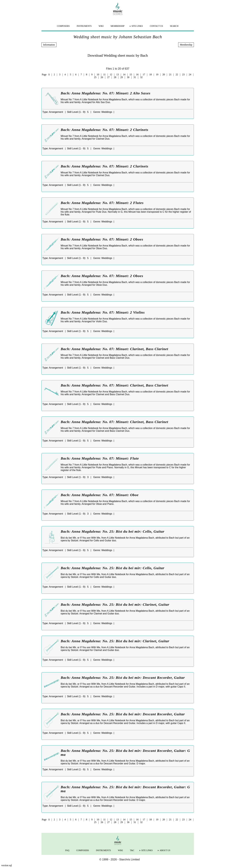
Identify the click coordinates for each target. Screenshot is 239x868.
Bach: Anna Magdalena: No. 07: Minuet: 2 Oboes (102, 239)
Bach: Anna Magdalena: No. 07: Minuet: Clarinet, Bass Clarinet (114, 349)
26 (102, 77)
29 (122, 77)
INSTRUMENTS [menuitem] (84, 26)
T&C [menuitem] (132, 850)
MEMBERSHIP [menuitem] (118, 26)
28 (115, 77)
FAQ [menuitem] (67, 850)
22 (177, 75)
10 (98, 75)
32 (141, 77)
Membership (186, 45)
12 (111, 75)
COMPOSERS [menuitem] (63, 26)
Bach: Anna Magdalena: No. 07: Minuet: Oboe (100, 495)
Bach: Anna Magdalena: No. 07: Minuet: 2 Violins (103, 312)
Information (49, 45)
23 (183, 75)
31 (135, 77)
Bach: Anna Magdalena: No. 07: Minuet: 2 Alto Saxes (106, 93)
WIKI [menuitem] (101, 26)
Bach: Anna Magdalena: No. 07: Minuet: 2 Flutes (102, 203)
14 (124, 75)
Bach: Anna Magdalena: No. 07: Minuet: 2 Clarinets (104, 130)
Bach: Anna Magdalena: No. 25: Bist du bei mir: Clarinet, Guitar (115, 604)
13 (118, 75)
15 (131, 75)
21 (170, 75)
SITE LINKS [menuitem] (137, 26)
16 (137, 75)
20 (164, 75)
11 (104, 75)
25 (95, 77)
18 (150, 75)
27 (108, 77)
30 (128, 77)
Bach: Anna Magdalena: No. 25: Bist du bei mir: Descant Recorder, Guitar (123, 678)
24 (190, 75)
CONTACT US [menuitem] (156, 26)
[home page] (118, 9)
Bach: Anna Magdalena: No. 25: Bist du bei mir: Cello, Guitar (113, 531)
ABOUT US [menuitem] (165, 850)
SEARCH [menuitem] (174, 26)
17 (144, 75)
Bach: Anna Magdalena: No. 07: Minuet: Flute (100, 458)
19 (157, 75)
